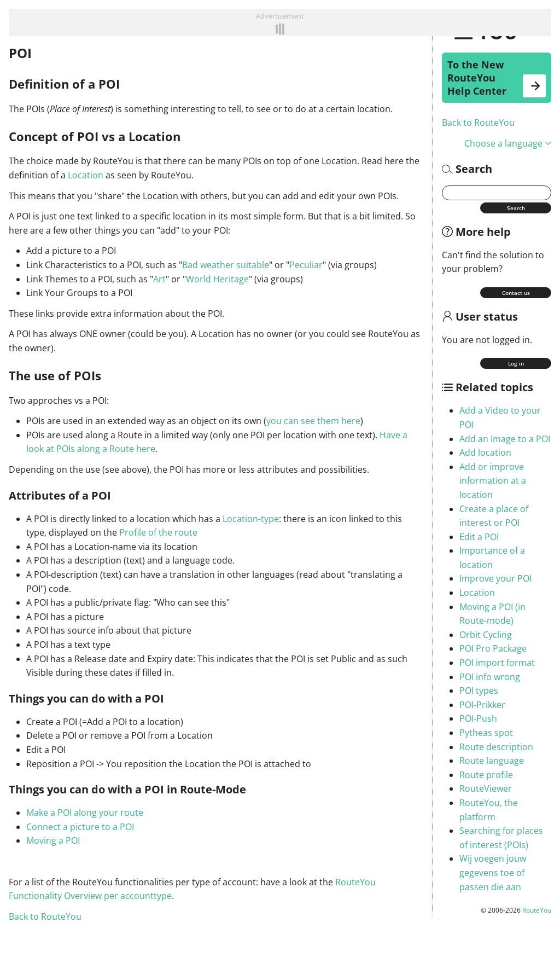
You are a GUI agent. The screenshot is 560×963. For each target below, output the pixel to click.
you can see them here (313, 421)
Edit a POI (479, 537)
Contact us (516, 293)
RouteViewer (486, 788)
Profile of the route (158, 532)
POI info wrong (490, 677)
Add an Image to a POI (505, 439)
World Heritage (217, 279)
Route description (496, 747)
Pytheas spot (486, 733)
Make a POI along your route (85, 813)
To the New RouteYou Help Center (497, 78)
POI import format (497, 663)
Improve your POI (495, 578)
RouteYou (537, 910)
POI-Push (478, 718)
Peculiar (306, 265)
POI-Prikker (482, 705)
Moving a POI (53, 840)
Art (159, 279)
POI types (479, 691)
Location (477, 593)
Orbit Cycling (486, 635)
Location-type (251, 519)
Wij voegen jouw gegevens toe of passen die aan (493, 872)
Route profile (486, 775)
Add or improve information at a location (493, 481)
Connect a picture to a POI (80, 827)
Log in (516, 363)
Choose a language (508, 143)
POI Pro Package (493, 648)
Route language (492, 761)
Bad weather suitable (226, 265)
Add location (485, 453)
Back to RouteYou (478, 123)
